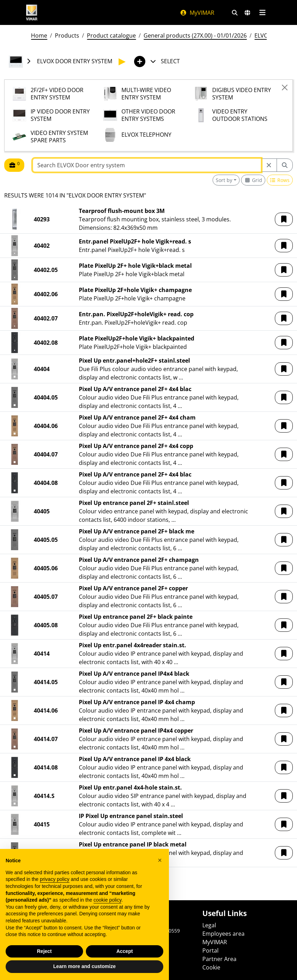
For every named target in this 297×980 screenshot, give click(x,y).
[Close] (285, 87)
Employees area (223, 934)
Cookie (211, 967)
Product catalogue (111, 35)
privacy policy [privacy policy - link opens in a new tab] (55, 879)
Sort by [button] (224, 180)
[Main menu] (262, 13)
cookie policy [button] (108, 900)
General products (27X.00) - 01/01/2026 (195, 35)
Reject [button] (44, 951)
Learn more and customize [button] (84, 966)
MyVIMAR (197, 13)
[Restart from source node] (269, 165)
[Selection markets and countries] (247, 13)
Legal (209, 925)
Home (39, 35)
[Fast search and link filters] (235, 13)
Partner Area (219, 959)
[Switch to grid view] (253, 180)
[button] (284, 219)
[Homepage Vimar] (32, 12)
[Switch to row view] (280, 180)
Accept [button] (125, 951)
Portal (210, 950)
